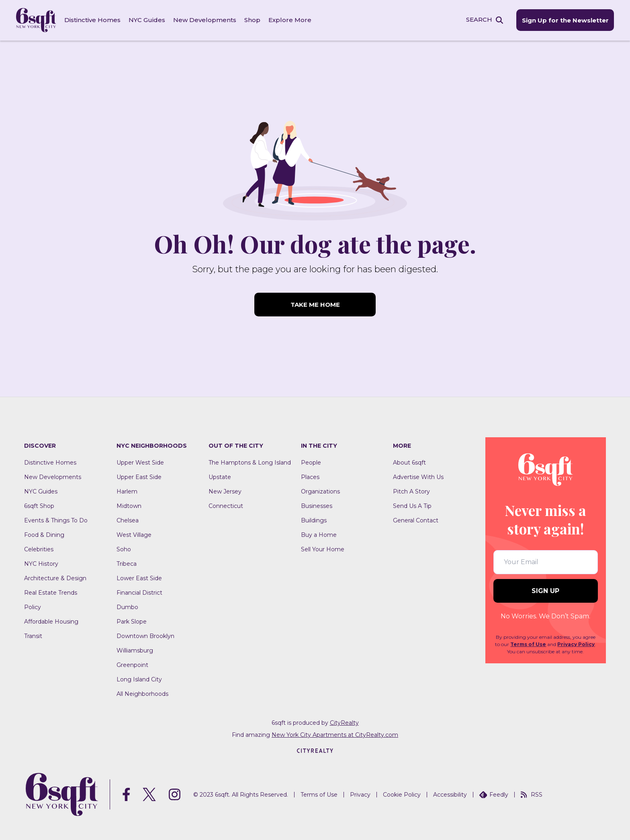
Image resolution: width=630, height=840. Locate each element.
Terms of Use (528, 644)
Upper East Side (139, 477)
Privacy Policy (576, 644)
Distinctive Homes (92, 20)
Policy (33, 607)
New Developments (205, 20)
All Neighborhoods (142, 693)
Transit (33, 636)
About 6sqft (409, 462)
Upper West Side (140, 462)
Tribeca (127, 563)
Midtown (129, 506)
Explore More (290, 20)
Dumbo (127, 607)
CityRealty (344, 722)
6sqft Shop (39, 506)
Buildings (314, 520)
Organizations (320, 491)
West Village (134, 534)
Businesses (317, 506)
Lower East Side (139, 578)
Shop (252, 20)
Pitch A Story (411, 491)
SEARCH (479, 19)
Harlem (127, 491)
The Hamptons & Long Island (250, 462)
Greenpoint (132, 665)
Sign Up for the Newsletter (565, 20)
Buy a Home (319, 534)
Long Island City (139, 679)
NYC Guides (147, 20)
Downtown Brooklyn (145, 636)
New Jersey (225, 491)
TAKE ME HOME (315, 305)
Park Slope (132, 621)
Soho (124, 549)
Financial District (139, 592)
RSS (532, 794)
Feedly (494, 794)
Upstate (220, 477)
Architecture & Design (55, 578)
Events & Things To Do (56, 520)
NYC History (41, 563)
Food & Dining (44, 534)
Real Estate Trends (51, 592)
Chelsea (128, 520)
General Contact (416, 520)
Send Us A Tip (412, 506)
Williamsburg (135, 650)
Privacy (360, 794)
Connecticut (226, 506)
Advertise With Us (418, 477)
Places (310, 477)
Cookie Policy (402, 794)
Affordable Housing (51, 621)
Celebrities (39, 549)
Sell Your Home (323, 549)
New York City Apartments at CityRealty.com (335, 734)
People (311, 462)
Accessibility (450, 794)
